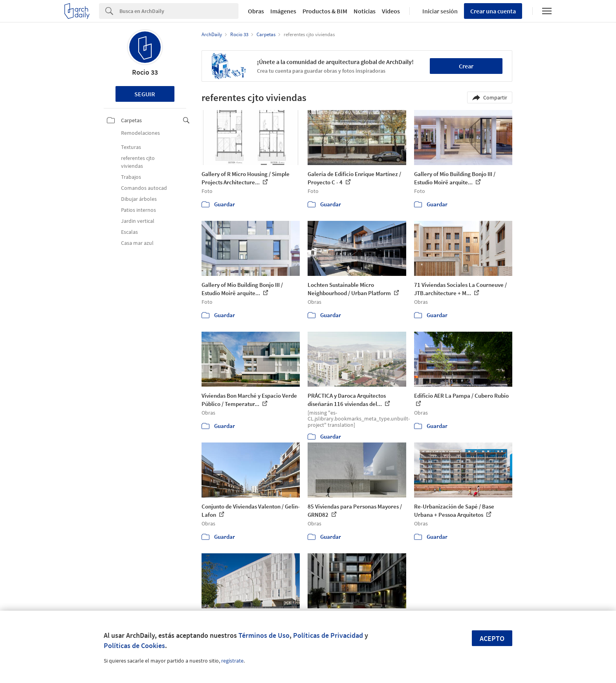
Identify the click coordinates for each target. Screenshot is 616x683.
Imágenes (283, 11)
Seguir (145, 94)
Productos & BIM (325, 11)
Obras (256, 11)
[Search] (179, 11)
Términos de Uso (264, 635)
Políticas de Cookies (134, 645)
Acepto (492, 638)
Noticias (365, 11)
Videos (391, 11)
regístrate (232, 661)
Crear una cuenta (493, 11)
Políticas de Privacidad (328, 635)
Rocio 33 (145, 72)
